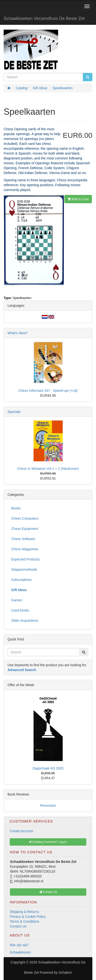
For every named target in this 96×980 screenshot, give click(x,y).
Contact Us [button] (48, 892)
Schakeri (65, 972)
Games (17, 600)
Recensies (48, 805)
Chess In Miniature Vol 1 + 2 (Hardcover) (48, 469)
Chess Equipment (25, 529)
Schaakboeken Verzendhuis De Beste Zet (44, 18)
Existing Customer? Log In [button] (48, 842)
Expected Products (26, 559)
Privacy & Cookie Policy (28, 917)
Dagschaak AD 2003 (48, 768)
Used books (20, 610)
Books (16, 508)
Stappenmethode (24, 569)
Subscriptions (21, 580)
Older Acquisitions (25, 621)
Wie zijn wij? (19, 945)
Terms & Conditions (24, 921)
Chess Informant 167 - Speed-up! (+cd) (48, 391)
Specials (14, 412)
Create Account (21, 831)
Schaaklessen (20, 952)
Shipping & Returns (24, 912)
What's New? (17, 333)
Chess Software (23, 539)
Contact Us (18, 926)
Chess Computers (25, 518)
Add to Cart (78, 199)
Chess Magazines (25, 549)
